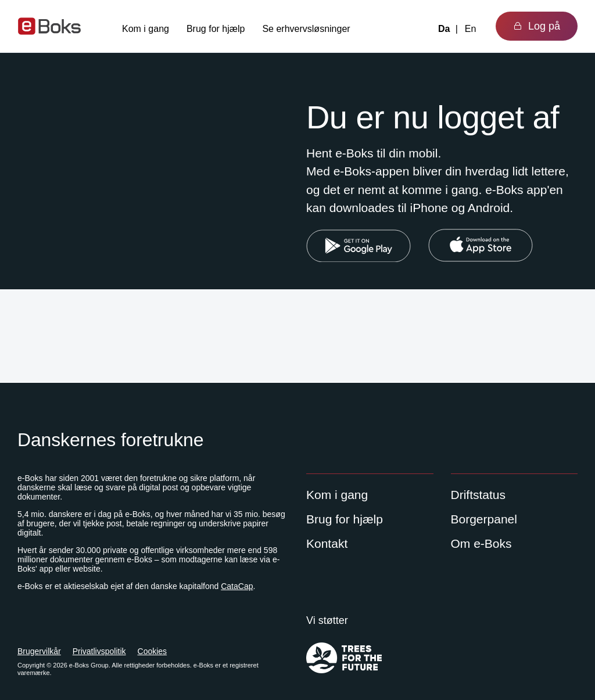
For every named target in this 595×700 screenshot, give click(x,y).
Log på (537, 26)
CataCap (237, 586)
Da (444, 29)
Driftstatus (478, 495)
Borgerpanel (484, 519)
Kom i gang (146, 29)
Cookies (153, 651)
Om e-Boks (481, 543)
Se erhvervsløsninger (306, 29)
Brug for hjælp (216, 29)
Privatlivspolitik (99, 651)
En (471, 29)
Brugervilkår (39, 651)
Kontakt (327, 543)
